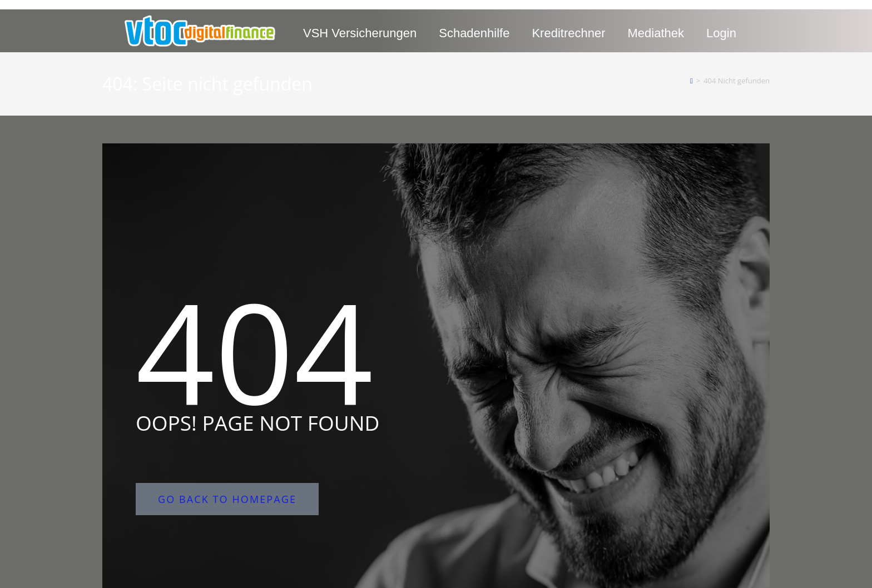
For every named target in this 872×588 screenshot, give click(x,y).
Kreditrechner (568, 33)
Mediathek (656, 33)
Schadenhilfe (474, 33)
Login (721, 33)
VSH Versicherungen (360, 33)
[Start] (692, 81)
